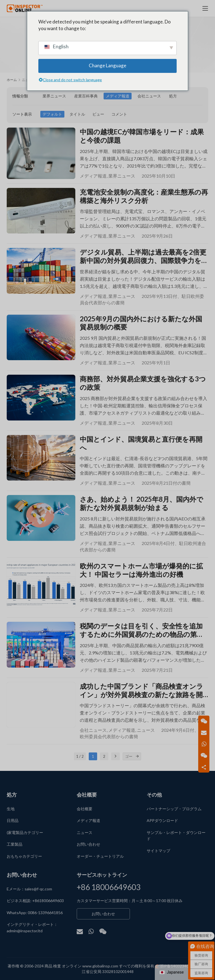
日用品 (13, 821)
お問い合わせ (88, 844)
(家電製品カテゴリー (25, 832)
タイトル (77, 114)
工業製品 (15, 844)
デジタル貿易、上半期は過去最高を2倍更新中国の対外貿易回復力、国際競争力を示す (144, 257)
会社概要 (85, 809)
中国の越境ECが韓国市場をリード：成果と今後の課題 (142, 136)
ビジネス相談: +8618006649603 (35, 901)
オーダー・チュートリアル (100, 856)
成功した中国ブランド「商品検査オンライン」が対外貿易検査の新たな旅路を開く (142, 695)
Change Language (107, 65)
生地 (11, 809)
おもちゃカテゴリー (24, 856)
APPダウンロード (162, 821)
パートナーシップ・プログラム (174, 809)
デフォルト (52, 114)
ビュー (98, 114)
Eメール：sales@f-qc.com (29, 889)
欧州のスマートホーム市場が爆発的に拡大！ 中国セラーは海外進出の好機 (141, 573)
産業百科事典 (86, 96)
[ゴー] (137, 761)
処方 (173, 96)
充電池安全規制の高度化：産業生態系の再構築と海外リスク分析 (144, 197)
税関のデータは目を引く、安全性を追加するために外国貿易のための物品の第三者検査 (142, 634)
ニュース (146, 734)
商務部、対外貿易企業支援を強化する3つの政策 (143, 385)
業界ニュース (54, 96)
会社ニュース (149, 96)
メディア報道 (118, 96)
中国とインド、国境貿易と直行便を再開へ (141, 446)
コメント (119, 114)
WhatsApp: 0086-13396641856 (35, 913)
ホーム (12, 80)
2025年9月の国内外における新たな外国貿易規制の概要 (141, 324)
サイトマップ (158, 851)
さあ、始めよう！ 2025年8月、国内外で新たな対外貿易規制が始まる (142, 506)
